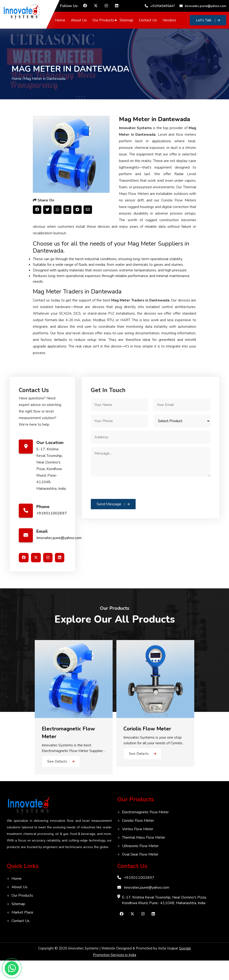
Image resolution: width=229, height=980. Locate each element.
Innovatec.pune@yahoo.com (200, 15)
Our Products (105, 28)
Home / (18, 92)
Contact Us (150, 28)
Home (62, 28)
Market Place (22, 932)
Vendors (171, 28)
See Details (61, 781)
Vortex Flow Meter (138, 849)
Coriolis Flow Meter (138, 840)
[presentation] (126, 507)
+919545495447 (210, 5)
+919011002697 (52, 533)
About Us (81, 28)
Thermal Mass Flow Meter (144, 857)
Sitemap (128, 28)
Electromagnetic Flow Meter (145, 832)
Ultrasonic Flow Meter (140, 865)
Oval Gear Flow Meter (140, 874)
